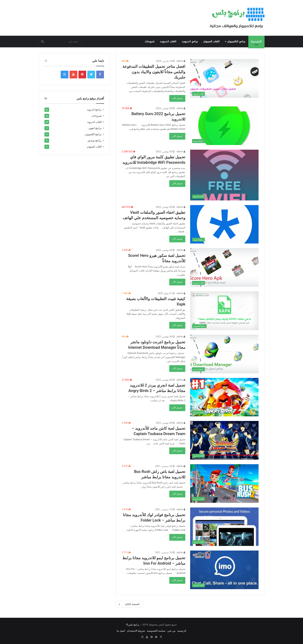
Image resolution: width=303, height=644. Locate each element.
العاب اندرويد (168, 41)
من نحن (171, 631)
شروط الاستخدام (136, 631)
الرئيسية (256, 41)
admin (181, 61)
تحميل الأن (177, 98)
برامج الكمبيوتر (236, 41)
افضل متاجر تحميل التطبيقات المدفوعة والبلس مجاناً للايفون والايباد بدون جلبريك (154, 72)
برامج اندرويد (190, 41)
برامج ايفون (95, 128)
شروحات (150, 41)
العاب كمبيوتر (212, 41)
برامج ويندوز (95, 140)
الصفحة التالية (129, 604)
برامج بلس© (133, 625)
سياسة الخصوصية (156, 631)
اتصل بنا (121, 631)
